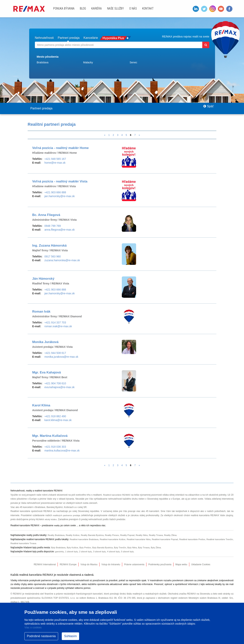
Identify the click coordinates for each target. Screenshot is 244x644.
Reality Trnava (161, 535)
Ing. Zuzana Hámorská (49, 246)
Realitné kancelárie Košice (115, 540)
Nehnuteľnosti (46, 38)
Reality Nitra (146, 535)
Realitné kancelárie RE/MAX (118, 495)
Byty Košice (73, 548)
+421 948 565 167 (55, 159)
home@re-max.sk (55, 163)
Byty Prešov (87, 548)
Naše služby (116, 8)
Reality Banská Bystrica (94, 535)
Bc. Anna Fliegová (46, 215)
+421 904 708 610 (55, 384)
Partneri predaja (75, 38)
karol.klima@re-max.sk (58, 420)
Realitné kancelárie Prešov (199, 540)
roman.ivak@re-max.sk (58, 326)
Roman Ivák (41, 312)
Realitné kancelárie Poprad (170, 540)
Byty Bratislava (59, 548)
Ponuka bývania (64, 8)
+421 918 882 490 (55, 416)
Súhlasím (70, 636)
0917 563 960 (53, 257)
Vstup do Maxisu (89, 565)
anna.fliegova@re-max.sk (60, 230)
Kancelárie (102, 38)
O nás (133, 8)
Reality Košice (74, 535)
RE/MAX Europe (68, 565)
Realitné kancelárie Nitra (143, 540)
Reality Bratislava (57, 535)
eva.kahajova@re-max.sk (59, 387)
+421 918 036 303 (55, 447)
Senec (133, 62)
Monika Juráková (45, 342)
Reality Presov (115, 535)
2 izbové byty (86, 552)
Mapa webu (181, 565)
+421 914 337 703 (55, 323)
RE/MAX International (45, 565)
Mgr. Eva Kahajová (47, 373)
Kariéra (97, 8)
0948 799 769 (53, 226)
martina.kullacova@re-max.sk (62, 451)
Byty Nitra (136, 548)
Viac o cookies (33, 627)
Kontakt (148, 8)
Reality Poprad (131, 535)
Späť (207, 108)
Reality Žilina (176, 535)
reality (57, 526)
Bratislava (43, 62)
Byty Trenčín (123, 548)
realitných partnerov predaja (67, 516)
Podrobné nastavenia (41, 636)
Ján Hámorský (43, 279)
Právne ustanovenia (134, 565)
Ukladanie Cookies (201, 565)
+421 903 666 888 (55, 193)
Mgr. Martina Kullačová (50, 436)
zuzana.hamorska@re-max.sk (62, 260)
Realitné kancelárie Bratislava (85, 540)
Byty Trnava (148, 548)
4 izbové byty (115, 552)
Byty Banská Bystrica (105, 548)
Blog (83, 8)
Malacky (88, 62)
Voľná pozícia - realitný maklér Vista (60, 182)
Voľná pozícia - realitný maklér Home (60, 148)
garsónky (60, 552)
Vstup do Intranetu (111, 565)
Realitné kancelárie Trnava (33, 544)
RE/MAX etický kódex (47, 520)
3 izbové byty (101, 552)
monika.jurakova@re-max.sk (61, 357)
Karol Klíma (41, 406)
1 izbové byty (72, 552)
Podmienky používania (160, 565)
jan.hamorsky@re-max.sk (60, 196)
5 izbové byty (130, 552)
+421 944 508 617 (55, 353)
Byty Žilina (161, 548)
